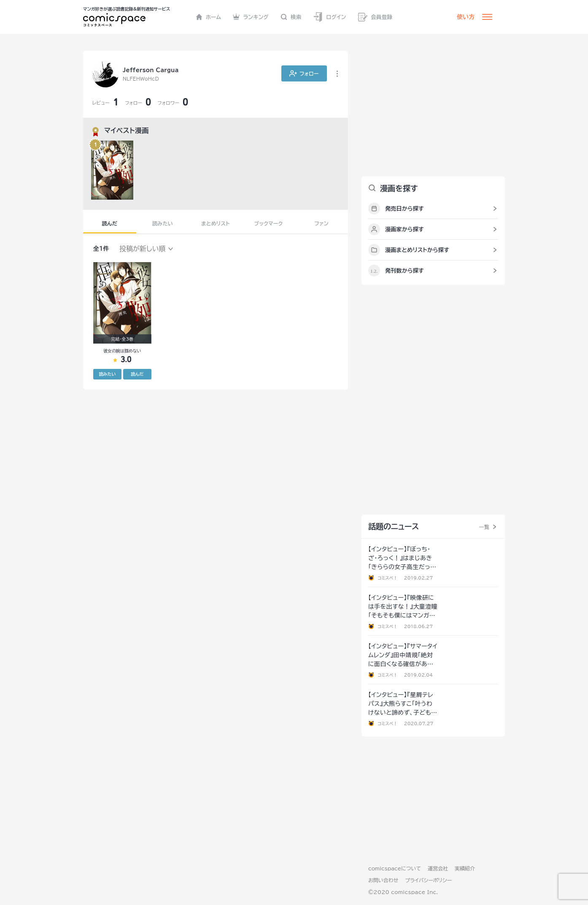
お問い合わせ (383, 880)
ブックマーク (269, 223)
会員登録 (375, 17)
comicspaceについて (395, 868)
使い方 (466, 17)
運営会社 (438, 868)
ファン (321, 223)
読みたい (163, 223)
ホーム (209, 17)
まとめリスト (216, 223)
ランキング (251, 17)
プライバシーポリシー (428, 880)
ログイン (329, 17)
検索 (291, 17)
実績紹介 (465, 868)
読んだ (110, 223)
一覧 (484, 527)
